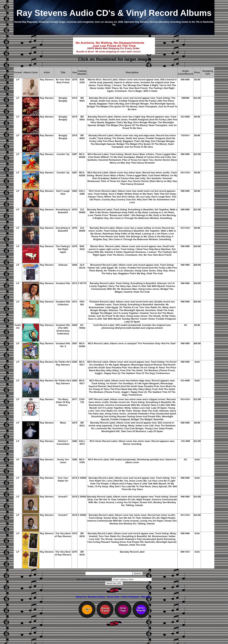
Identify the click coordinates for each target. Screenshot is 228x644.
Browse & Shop (96, 597)
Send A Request (130, 597)
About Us (81, 597)
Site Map (146, 597)
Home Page (113, 597)
